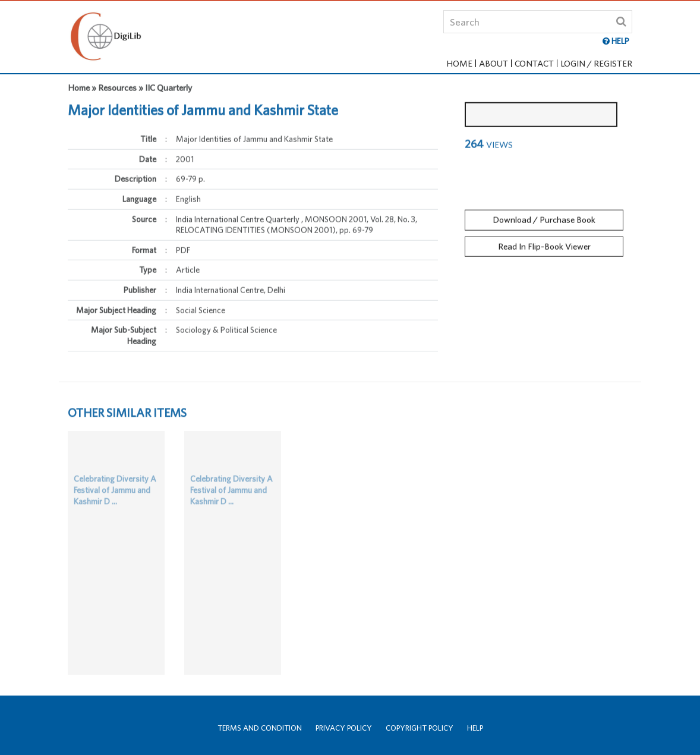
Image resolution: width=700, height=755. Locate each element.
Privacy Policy (344, 728)
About (494, 63)
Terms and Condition (260, 728)
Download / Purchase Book (544, 216)
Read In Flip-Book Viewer (544, 243)
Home (459, 63)
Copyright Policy (420, 728)
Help (475, 728)
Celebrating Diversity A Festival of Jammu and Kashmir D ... (115, 498)
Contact (534, 63)
